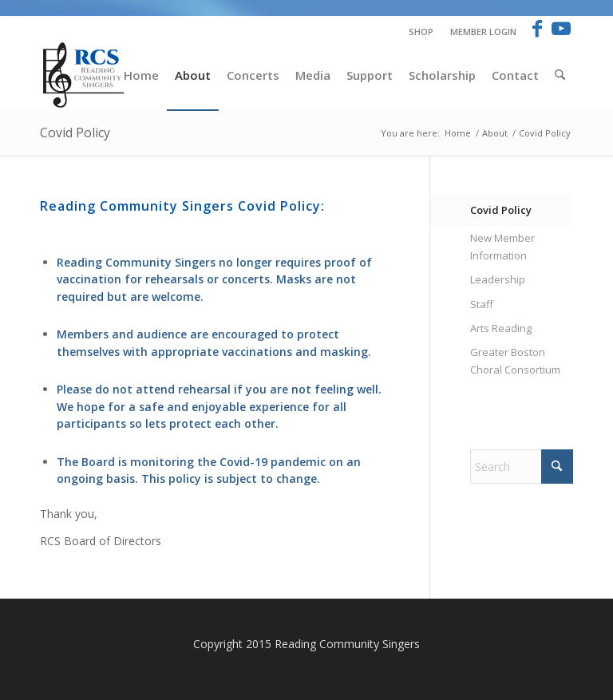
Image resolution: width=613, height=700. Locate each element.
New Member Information (502, 246)
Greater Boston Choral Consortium (515, 360)
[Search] (560, 75)
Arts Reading (501, 328)
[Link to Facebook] (537, 28)
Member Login (483, 32)
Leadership (498, 279)
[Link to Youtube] (561, 28)
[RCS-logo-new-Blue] (85, 75)
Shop (421, 32)
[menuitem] (421, 32)
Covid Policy (75, 132)
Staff (482, 304)
